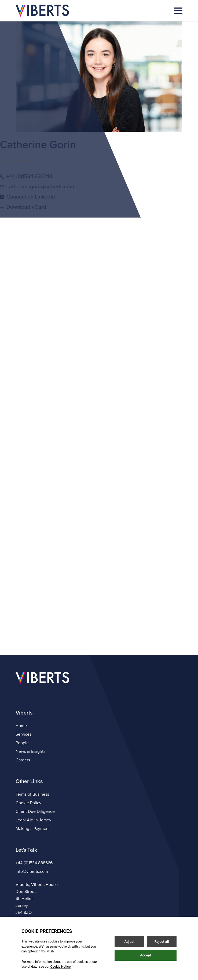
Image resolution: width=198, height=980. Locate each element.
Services (23, 734)
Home (21, 726)
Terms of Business (32, 794)
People (22, 743)
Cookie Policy (28, 803)
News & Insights (30, 751)
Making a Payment (33, 829)
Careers (23, 760)
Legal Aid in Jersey (33, 820)
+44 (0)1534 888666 (34, 863)
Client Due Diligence (35, 811)
